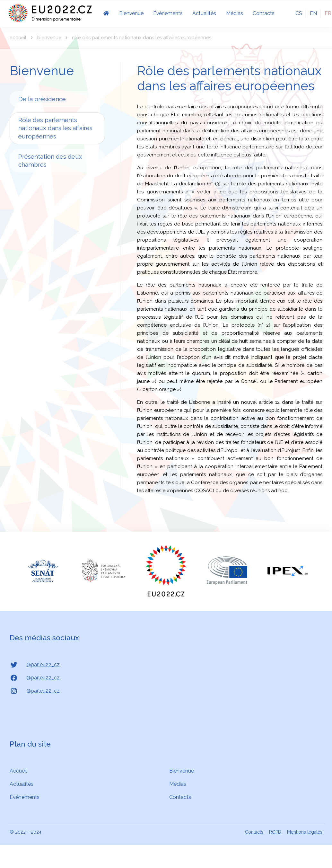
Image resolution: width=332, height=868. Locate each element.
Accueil (18, 38)
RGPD (275, 832)
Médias (178, 784)
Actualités (22, 784)
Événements (25, 797)
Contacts (180, 797)
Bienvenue (49, 38)
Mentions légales (305, 832)
